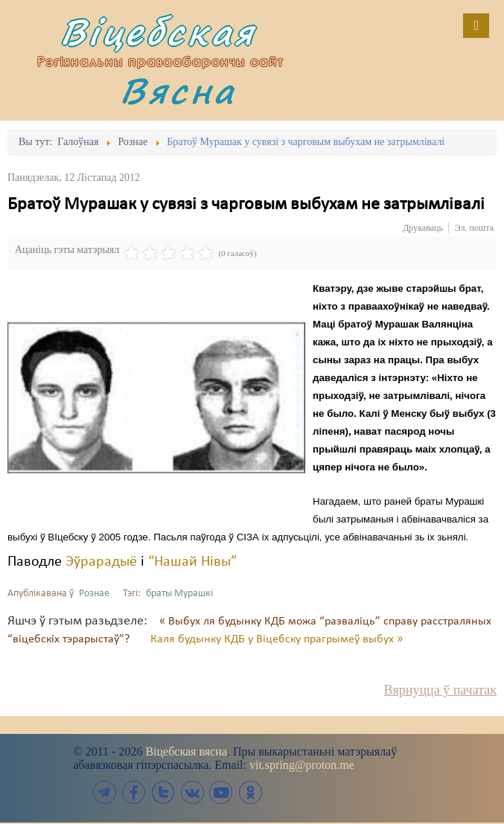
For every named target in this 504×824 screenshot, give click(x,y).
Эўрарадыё (101, 562)
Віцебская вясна (186, 751)
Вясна (178, 90)
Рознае (94, 594)
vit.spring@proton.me (302, 765)
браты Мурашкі (179, 594)
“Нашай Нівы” (192, 562)
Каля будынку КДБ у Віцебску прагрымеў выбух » (277, 639)
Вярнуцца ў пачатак (440, 690)
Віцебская (158, 32)
